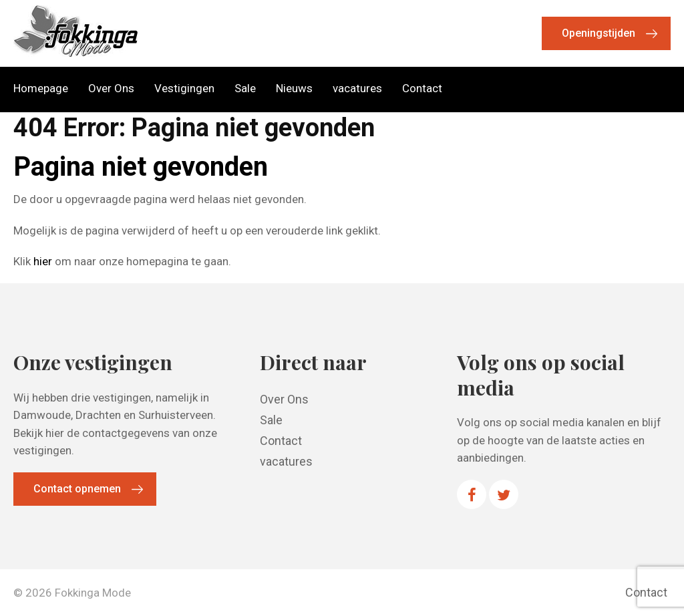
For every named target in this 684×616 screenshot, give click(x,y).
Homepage (41, 89)
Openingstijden (598, 33)
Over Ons (111, 89)
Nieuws (294, 89)
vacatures (357, 89)
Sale (245, 89)
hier (43, 261)
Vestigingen (184, 89)
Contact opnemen (77, 489)
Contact (422, 89)
